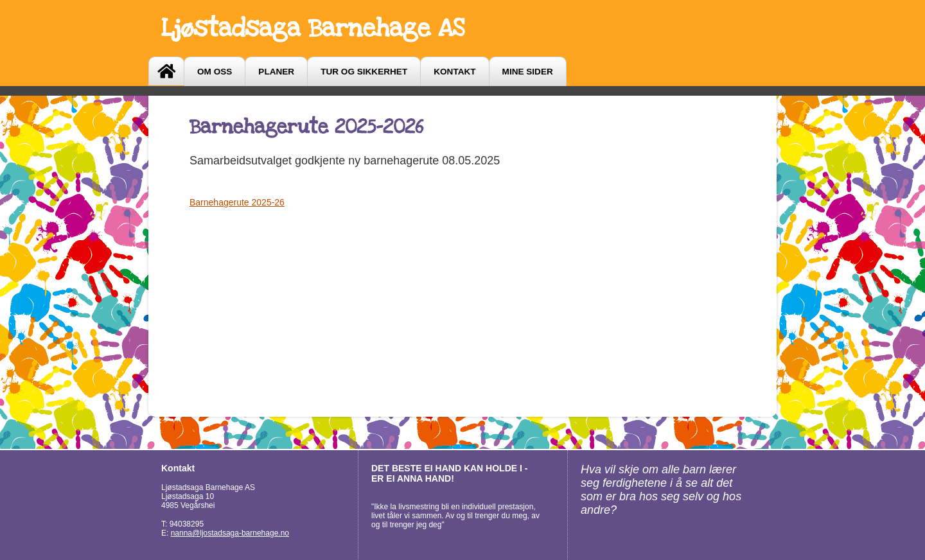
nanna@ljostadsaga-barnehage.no (230, 533)
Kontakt (454, 72)
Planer (276, 72)
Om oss (215, 72)
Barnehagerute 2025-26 (237, 202)
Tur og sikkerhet (364, 72)
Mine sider (528, 72)
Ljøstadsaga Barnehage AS (313, 28)
